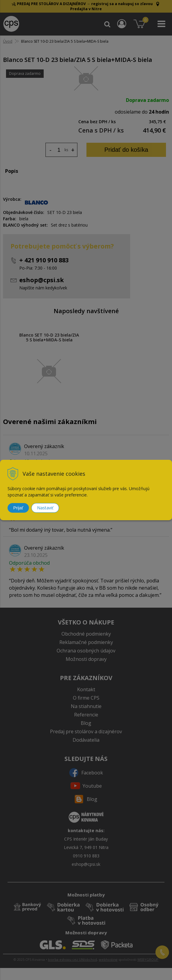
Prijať (18, 508)
